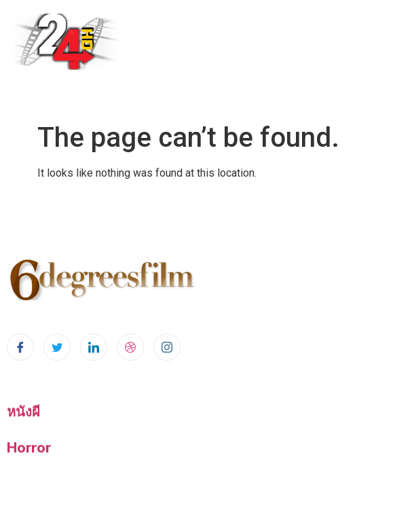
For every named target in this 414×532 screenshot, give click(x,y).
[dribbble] (130, 347)
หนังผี (23, 411)
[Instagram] (167, 347)
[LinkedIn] (94, 347)
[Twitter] (57, 347)
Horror (29, 447)
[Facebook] (20, 347)
